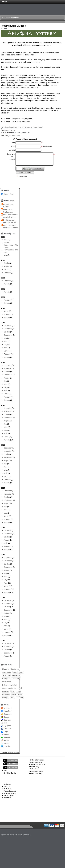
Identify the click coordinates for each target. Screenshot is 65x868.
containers (40, 78)
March (6, 269)
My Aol (6, 743)
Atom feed (8, 711)
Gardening (16, 675)
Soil (20, 688)
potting (4, 101)
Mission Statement (10, 791)
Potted (21, 127)
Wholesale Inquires (10, 793)
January (7, 284)
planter (42, 96)
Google (6, 717)
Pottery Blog (9, 194)
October (7, 263)
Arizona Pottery (9, 130)
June (6, 240)
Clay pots (6, 679)
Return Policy (35, 767)
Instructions (7, 682)
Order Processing (36, 762)
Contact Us (7, 789)
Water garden (17, 694)
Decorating (16, 679)
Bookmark (8, 714)
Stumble (7, 737)
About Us (7, 787)
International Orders (37, 771)
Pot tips (5, 698)
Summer (20, 698)
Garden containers (9, 688)
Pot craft (5, 691)
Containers (38, 127)
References (7, 798)
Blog (5, 771)
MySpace (7, 726)
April (5, 348)
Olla (13, 691)
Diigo (6, 732)
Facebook (7, 729)
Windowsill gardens (9, 127)
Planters (28, 127)
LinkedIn (7, 746)
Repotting (6, 694)
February (7, 273)
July (5, 338)
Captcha (39, 168)
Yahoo (6, 735)
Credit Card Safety (36, 773)
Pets (12, 698)
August (6, 266)
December (8, 326)
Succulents (6, 672)
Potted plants (18, 672)
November (8, 329)
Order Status (34, 769)
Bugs (19, 691)
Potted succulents (9, 685)
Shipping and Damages (38, 765)
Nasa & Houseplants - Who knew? (11, 245)
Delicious (7, 720)
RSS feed (7, 708)
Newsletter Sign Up (10, 773)
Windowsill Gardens (15, 26)
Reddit (6, 740)
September (8, 335)
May (5, 255)
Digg (6, 723)
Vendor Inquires (9, 796)
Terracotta (6, 675)
